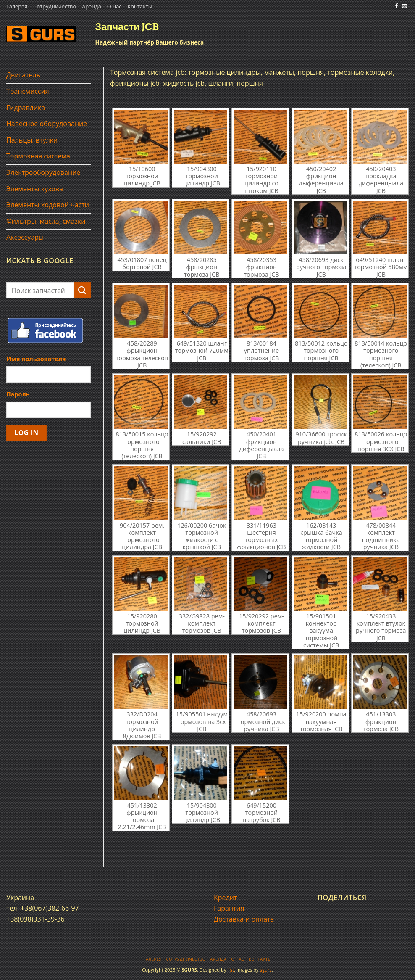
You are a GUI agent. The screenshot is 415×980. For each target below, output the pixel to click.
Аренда (92, 6)
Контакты (140, 6)
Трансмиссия (28, 91)
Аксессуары (25, 237)
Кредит (225, 898)
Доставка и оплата (244, 919)
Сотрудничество (55, 6)
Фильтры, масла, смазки (46, 221)
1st (231, 970)
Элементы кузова (35, 189)
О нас (114, 6)
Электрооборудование (43, 172)
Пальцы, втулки (32, 140)
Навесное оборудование (47, 124)
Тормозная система (38, 156)
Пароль (18, 394)
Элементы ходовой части (48, 205)
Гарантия (229, 908)
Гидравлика (26, 108)
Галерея (17, 6)
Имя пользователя (36, 359)
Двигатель (23, 75)
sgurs (266, 970)
